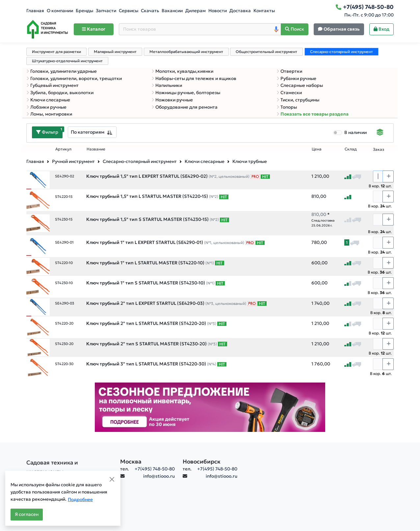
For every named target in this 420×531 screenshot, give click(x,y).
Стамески (289, 93)
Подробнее (80, 500)
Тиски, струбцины (298, 100)
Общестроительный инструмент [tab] (266, 52)
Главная (35, 11)
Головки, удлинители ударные (62, 71)
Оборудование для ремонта (184, 107)
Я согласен (27, 514)
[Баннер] (210, 407)
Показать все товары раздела (313, 114)
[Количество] (378, 176)
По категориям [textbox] (88, 132)
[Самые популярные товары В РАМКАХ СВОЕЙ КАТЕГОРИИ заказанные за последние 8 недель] (265, 176)
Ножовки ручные (172, 100)
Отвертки (289, 71)
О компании (60, 11)
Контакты (264, 11)
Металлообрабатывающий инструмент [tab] (186, 52)
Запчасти (106, 11)
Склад (351, 149)
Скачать (150, 11)
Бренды (84, 11)
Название (96, 149)
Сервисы (129, 11)
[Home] (47, 29)
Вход (381, 29)
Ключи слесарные (48, 100)
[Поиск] (295, 29)
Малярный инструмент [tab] (115, 52)
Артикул (63, 149)
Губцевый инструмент (52, 85)
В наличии (355, 133)
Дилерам (196, 11)
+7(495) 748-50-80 (155, 469)
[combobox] (92, 132)
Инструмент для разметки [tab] (56, 52)
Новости (218, 11)
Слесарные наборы (300, 85)
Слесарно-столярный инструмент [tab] (341, 52)
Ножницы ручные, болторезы (186, 93)
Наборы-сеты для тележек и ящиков (194, 79)
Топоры (287, 107)
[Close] (112, 479)
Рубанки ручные (296, 79)
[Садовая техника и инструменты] (69, 467)
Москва (131, 462)
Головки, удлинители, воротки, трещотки (74, 79)
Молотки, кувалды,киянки (182, 71)
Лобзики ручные (46, 107)
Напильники (167, 85)
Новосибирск (202, 462)
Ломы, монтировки (49, 114)
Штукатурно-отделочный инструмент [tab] (67, 61)
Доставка (240, 11)
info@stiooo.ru (159, 476)
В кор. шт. (380, 186)
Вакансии (172, 11)
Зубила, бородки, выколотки (60, 93)
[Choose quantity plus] (388, 176)
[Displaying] (380, 133)
